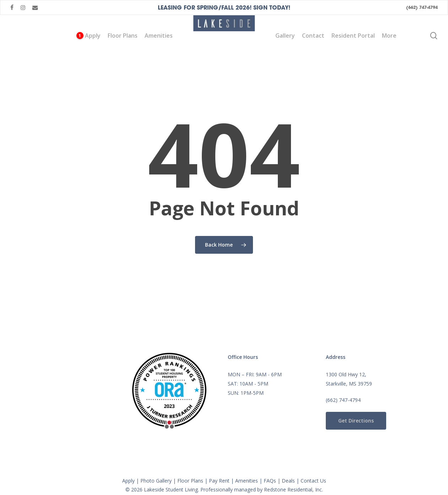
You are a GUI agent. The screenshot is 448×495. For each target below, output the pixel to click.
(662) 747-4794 (343, 400)
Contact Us (313, 481)
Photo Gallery (156, 481)
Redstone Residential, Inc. (293, 489)
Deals (288, 481)
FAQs (270, 481)
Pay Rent (219, 481)
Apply (128, 481)
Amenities (247, 481)
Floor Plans (190, 481)
